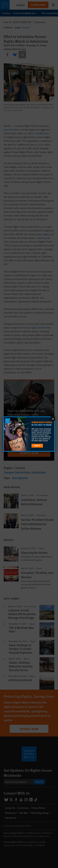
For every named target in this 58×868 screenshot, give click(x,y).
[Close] (53, 419)
